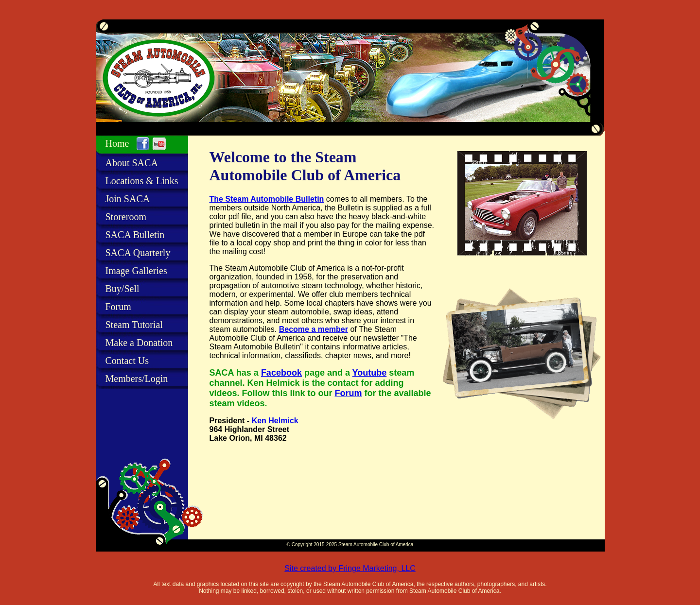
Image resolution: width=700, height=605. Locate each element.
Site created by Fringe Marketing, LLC (350, 568)
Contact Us (127, 361)
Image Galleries (136, 271)
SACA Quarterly (138, 253)
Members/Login (137, 379)
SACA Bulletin (135, 235)
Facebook (281, 373)
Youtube (370, 373)
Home (117, 143)
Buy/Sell (122, 289)
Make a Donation (139, 343)
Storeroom (126, 217)
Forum (118, 307)
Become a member (314, 329)
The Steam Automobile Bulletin (267, 199)
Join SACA (128, 199)
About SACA (132, 163)
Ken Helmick (275, 421)
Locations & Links (142, 181)
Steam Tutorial (134, 325)
